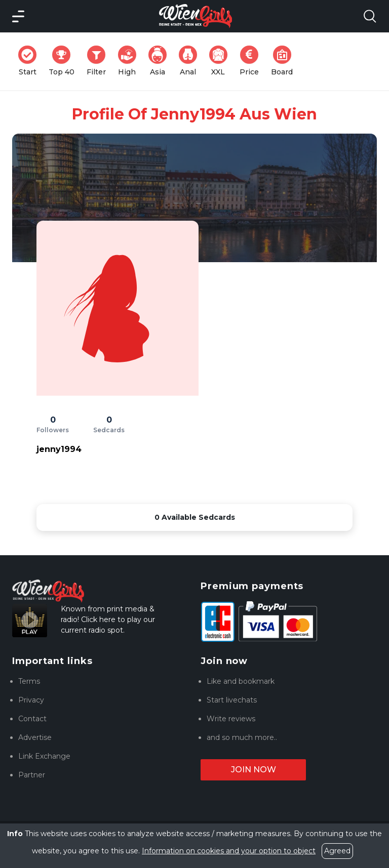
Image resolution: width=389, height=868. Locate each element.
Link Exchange (44, 756)
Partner (32, 775)
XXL (221, 61)
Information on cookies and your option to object (229, 851)
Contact (32, 719)
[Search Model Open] (370, 16)
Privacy (31, 700)
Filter (99, 61)
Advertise (35, 737)
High (130, 61)
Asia (161, 61)
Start (30, 61)
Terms (29, 681)
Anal (191, 61)
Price (252, 61)
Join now (254, 770)
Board (285, 61)
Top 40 (65, 61)
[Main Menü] (18, 16)
